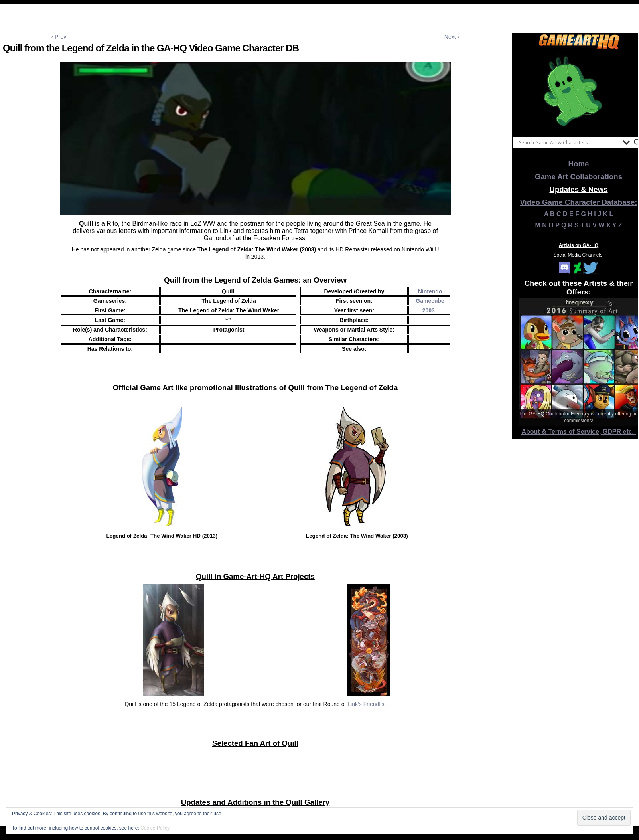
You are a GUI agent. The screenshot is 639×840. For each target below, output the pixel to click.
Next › (452, 37)
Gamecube (430, 301)
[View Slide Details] (579, 91)
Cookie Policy (155, 828)
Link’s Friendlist (367, 704)
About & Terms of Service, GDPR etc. (579, 432)
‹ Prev (59, 37)
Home (579, 164)
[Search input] (569, 142)
